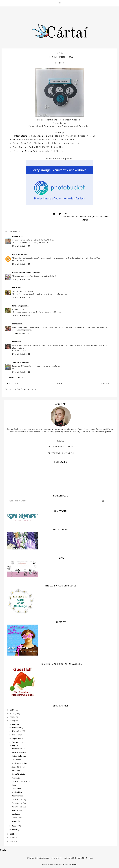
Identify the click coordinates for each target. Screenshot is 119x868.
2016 (12, 724)
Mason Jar (16, 789)
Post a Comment (16, 377)
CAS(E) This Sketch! (23, 151)
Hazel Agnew (18, 254)
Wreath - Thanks (19, 807)
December (17, 727)
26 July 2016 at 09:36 (21, 315)
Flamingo (16, 778)
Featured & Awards (61, 453)
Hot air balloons (19, 756)
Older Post (106, 384)
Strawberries (17, 796)
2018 (12, 717)
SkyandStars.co (70, 864)
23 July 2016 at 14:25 (21, 246)
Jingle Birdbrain (18, 767)
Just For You (17, 810)
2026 (12, 710)
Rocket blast (17, 792)
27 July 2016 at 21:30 (21, 333)
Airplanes (16, 814)
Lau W (15, 288)
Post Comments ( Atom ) (27, 389)
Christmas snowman (21, 781)
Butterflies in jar (19, 774)
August (15, 742)
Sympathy (16, 821)
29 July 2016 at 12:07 (21, 354)
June (14, 826)
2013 (12, 838)
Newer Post (13, 384)
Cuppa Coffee (18, 818)
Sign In (3, 850)
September (17, 738)
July (14, 746)
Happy (14, 785)
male (90, 217)
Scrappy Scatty (19, 362)
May (14, 829)
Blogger (89, 858)
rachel (15, 324)
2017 (12, 721)
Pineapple (16, 771)
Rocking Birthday (19, 763)
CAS (77, 217)
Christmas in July (19, 799)
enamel (83, 217)
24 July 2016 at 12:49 (21, 279)
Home (60, 384)
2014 (12, 834)
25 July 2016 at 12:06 (21, 297)
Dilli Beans (16, 760)
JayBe (15, 342)
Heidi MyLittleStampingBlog (24, 272)
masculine (98, 217)
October (16, 735)
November (17, 731)
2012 (12, 841)
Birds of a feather (19, 752)
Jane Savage (18, 306)
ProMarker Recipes (61, 446)
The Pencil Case (21, 139)
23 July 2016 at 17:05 (21, 264)
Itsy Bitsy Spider (19, 749)
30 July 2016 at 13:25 (21, 372)
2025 (12, 713)
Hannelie (16, 236)
